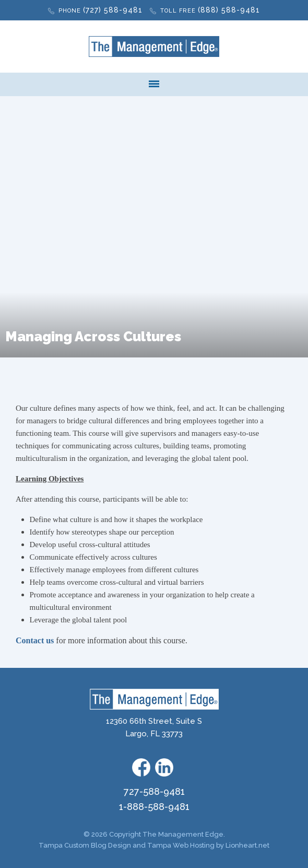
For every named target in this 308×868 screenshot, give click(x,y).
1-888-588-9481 (154, 807)
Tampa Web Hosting (181, 845)
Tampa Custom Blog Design (85, 845)
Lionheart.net (247, 845)
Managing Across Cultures (93, 337)
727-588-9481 (154, 791)
